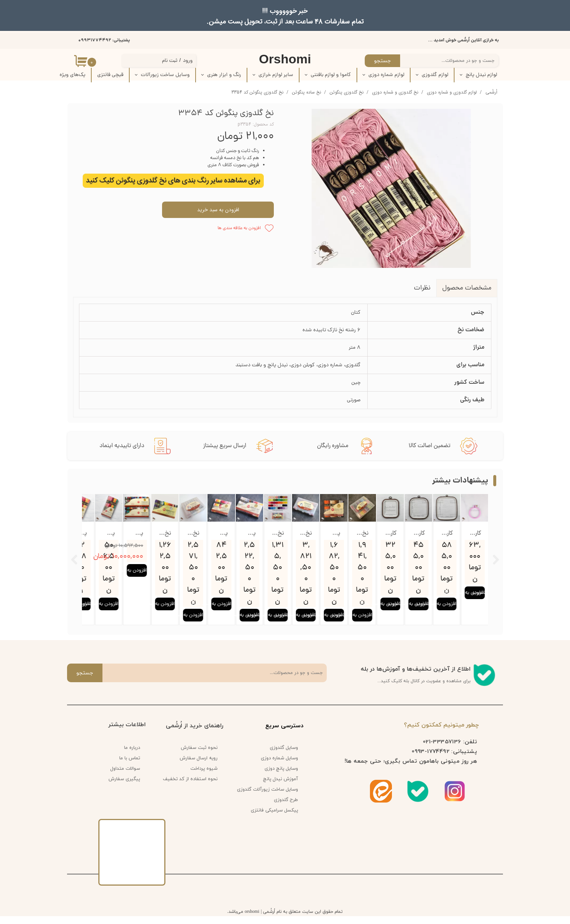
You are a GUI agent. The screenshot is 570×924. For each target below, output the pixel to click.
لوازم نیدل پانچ (481, 75)
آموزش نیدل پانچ (281, 787)
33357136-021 (442, 750)
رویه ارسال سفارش (199, 766)
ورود (188, 61)
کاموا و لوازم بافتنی (331, 75)
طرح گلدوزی (286, 808)
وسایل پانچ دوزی (281, 777)
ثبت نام (170, 61)
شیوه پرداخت (204, 777)
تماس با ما (130, 766)
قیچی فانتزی (110, 75)
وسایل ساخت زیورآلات (165, 75)
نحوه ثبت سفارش (199, 756)
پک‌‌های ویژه (72, 75)
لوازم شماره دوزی (386, 75)
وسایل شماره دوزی (279, 766)
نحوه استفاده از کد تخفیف (190, 787)
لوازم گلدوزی (435, 75)
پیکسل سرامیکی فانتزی (274, 819)
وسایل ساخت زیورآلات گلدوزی (270, 798)
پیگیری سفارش (124, 787)
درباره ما (132, 756)
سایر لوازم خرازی (276, 75)
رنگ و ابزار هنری (224, 75)
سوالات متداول (125, 777)
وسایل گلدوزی (284, 756)
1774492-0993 (430, 759)
